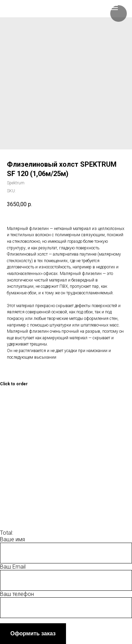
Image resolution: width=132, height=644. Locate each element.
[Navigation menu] (114, 8)
